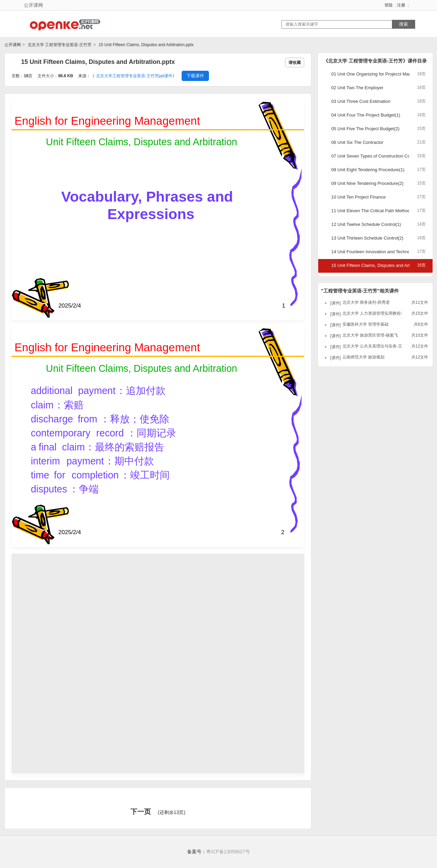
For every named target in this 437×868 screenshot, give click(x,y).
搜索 (404, 24)
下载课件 (195, 76)
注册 (401, 5)
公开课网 (13, 45)
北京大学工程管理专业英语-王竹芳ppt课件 (134, 76)
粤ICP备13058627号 (228, 852)
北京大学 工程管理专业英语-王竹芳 (59, 45)
